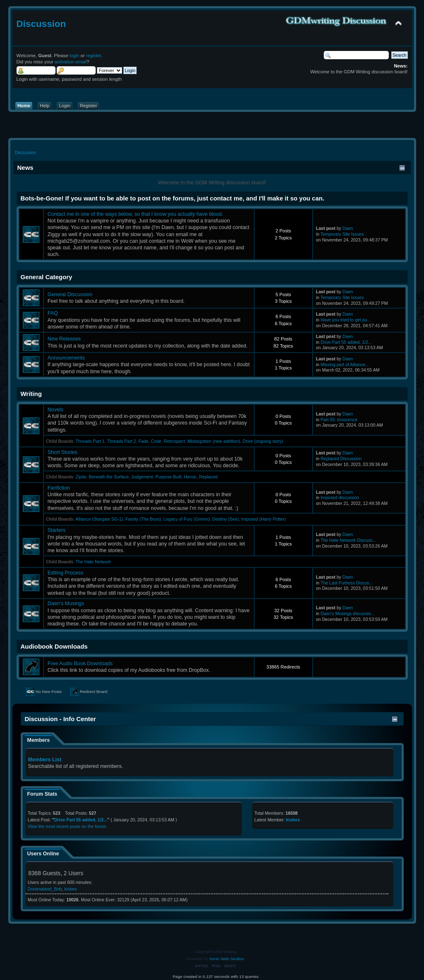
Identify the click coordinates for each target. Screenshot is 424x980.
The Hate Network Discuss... (348, 540)
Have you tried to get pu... (346, 320)
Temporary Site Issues (342, 234)
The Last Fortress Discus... (347, 583)
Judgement (142, 477)
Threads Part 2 (121, 441)
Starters (57, 530)
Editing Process (66, 573)
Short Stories (63, 452)
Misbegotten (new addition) (214, 441)
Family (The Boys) (143, 519)
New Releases (64, 339)
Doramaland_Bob (45, 889)
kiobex (293, 820)
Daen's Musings (66, 603)
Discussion (41, 24)
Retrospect (175, 441)
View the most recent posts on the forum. (67, 826)
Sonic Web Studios (226, 959)
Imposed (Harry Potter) (264, 519)
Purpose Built (168, 477)
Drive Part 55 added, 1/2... (346, 342)
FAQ (53, 313)
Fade (143, 441)
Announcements (66, 358)
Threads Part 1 (90, 441)
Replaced (208, 477)
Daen (348, 228)
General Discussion (70, 294)
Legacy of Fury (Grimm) (187, 519)
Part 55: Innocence (339, 420)
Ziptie (81, 477)
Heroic (190, 477)
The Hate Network (93, 562)
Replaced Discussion (341, 459)
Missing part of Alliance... (345, 364)
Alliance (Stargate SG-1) (99, 519)
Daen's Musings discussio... (347, 613)
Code (156, 441)
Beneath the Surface (109, 477)
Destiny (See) (226, 519)
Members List (45, 760)
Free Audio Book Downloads (80, 664)
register (94, 56)
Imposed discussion (340, 497)
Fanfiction (59, 488)
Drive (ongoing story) (263, 441)
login (75, 56)
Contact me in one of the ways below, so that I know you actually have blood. (135, 214)
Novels (55, 410)
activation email (71, 62)
